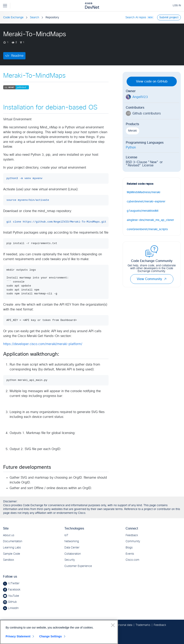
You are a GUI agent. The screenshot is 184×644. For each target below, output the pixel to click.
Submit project (169, 18)
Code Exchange (13, 18)
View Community (152, 279)
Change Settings (50, 636)
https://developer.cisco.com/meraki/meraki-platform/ (43, 344)
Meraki (133, 131)
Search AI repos (136, 18)
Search (35, 18)
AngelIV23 (140, 97)
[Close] (113, 625)
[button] (165, 279)
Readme (17, 56)
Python (131, 147)
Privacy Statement (18, 636)
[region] (59, 632)
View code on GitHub (152, 81)
